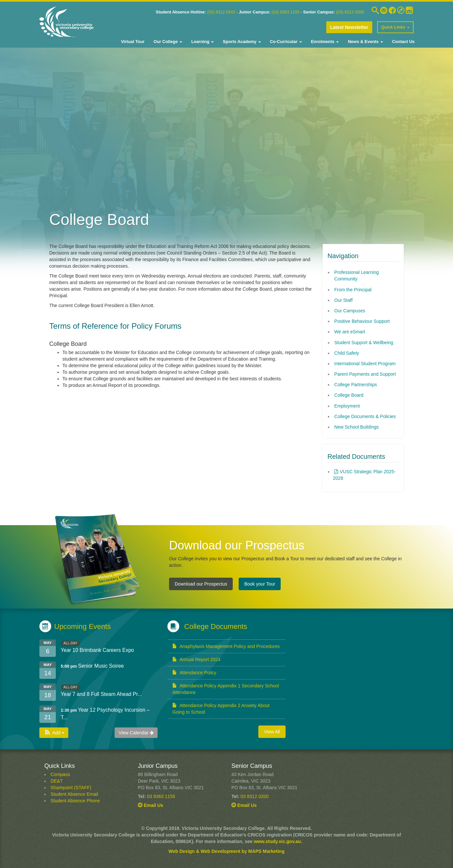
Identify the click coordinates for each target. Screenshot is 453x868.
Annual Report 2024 (196, 659)
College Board (349, 395)
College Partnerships (356, 385)
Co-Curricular (285, 42)
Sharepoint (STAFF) (71, 788)
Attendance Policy (194, 673)
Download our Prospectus (201, 584)
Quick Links (395, 27)
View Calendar (136, 733)
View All (272, 732)
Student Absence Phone (75, 801)
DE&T (57, 781)
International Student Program (365, 364)
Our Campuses (350, 311)
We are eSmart (350, 332)
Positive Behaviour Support (362, 321)
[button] (54, 733)
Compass (60, 774)
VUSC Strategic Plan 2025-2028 (364, 475)
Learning (202, 42)
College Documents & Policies (365, 416)
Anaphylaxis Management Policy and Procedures (226, 646)
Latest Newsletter (349, 27)
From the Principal (353, 290)
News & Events (365, 42)
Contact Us (403, 42)
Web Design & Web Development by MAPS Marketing (226, 851)
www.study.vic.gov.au (277, 841)
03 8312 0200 (255, 796)
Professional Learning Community (356, 276)
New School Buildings (356, 427)
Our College (167, 42)
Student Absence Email (74, 794)
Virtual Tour (133, 42)
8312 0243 (225, 12)
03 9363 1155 (161, 796)
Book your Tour (260, 584)
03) (211, 12)
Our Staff (343, 300)
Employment (347, 406)
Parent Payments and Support (365, 374)
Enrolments (324, 42)
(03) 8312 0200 (350, 12)
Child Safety (346, 353)
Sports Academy (241, 42)
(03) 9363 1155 (285, 12)
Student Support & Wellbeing (364, 343)
